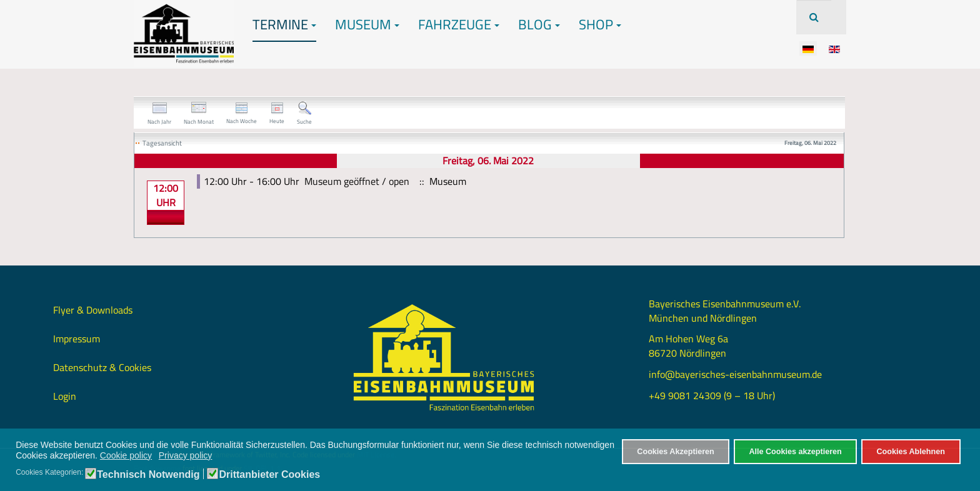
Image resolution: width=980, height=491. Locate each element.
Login (65, 396)
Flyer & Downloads (93, 310)
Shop (600, 24)
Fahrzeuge (459, 24)
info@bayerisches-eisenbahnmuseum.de (735, 374)
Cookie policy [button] (126, 455)
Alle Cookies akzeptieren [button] (795, 452)
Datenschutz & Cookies (102, 367)
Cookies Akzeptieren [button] (675, 452)
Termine (284, 24)
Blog (539, 24)
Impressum (77, 339)
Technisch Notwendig (148, 475)
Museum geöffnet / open (357, 181)
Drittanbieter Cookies (269, 475)
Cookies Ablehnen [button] (910, 452)
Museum (367, 24)
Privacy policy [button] (186, 455)
